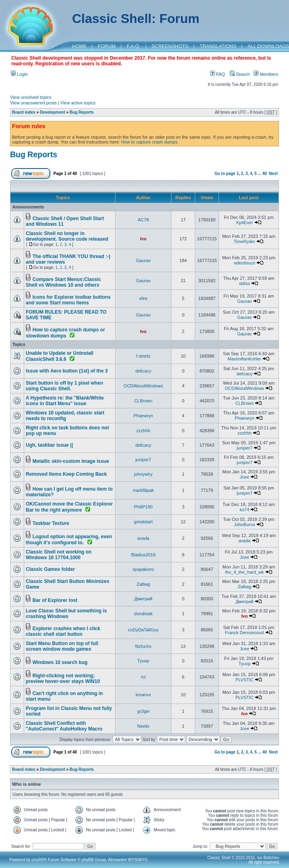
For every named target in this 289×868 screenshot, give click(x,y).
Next (273, 174)
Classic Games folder (50, 569)
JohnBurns (245, 525)
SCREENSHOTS (170, 46)
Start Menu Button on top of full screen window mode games (62, 646)
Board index (24, 112)
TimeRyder (245, 241)
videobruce (245, 263)
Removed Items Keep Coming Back (66, 474)
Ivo (143, 239)
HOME (79, 46)
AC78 (143, 220)
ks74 (245, 510)
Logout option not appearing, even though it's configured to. (69, 540)
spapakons (143, 569)
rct (143, 677)
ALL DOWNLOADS (268, 46)
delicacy (143, 371)
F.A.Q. (133, 46)
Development (53, 112)
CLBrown (143, 401)
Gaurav (143, 260)
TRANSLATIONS (218, 46)
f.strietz (143, 356)
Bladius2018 (143, 555)
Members (266, 74)
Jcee (245, 477)
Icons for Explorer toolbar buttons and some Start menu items (68, 300)
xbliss (245, 283)
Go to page (225, 174)
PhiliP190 (143, 507)
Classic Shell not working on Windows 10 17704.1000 (59, 555)
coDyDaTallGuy (143, 630)
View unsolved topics (31, 97)
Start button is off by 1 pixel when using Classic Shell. (64, 386)
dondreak (143, 614)
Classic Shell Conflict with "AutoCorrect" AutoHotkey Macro (64, 726)
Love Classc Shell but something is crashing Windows (66, 614)
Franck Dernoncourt (245, 633)
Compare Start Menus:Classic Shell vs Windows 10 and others (63, 282)
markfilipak (143, 490)
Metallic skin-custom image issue (71, 461)
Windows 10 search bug (60, 662)
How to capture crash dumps (149, 142)
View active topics (78, 103)
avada (143, 538)
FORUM (107, 46)
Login (19, 74)
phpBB (38, 860)
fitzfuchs (143, 646)
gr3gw (143, 711)
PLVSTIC (245, 680)
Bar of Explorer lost (55, 600)
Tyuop (143, 661)
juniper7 (245, 448)
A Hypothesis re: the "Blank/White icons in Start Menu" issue (65, 401)
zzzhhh (143, 431)
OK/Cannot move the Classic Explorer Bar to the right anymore (69, 507)
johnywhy (143, 474)
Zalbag (143, 584)
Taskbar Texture (51, 523)
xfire (143, 298)
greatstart (143, 522)
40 (265, 174)
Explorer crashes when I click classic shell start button (63, 631)
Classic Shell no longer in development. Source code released (67, 236)
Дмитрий (143, 599)
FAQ (218, 74)
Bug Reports (82, 112)
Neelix (143, 726)
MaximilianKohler (245, 359)
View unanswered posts (33, 103)
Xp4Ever (244, 223)
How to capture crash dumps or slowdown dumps (65, 333)
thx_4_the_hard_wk (244, 572)
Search (240, 74)
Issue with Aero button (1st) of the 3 (67, 371)
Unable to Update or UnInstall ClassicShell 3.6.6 (60, 356)
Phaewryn (143, 416)
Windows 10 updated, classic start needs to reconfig (65, 416)
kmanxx (143, 695)
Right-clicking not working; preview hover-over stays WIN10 (63, 679)
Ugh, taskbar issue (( (50, 445)
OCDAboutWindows (143, 386)
